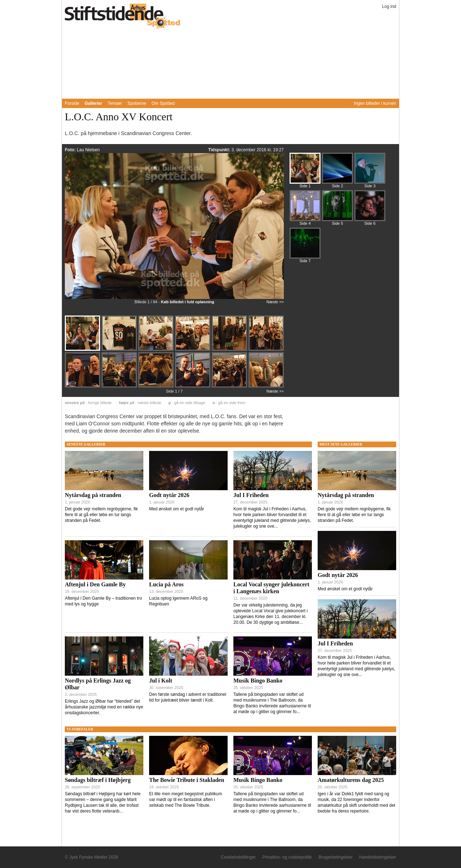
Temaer (115, 103)
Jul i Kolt (161, 681)
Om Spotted (163, 103)
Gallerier (93, 103)
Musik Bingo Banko (258, 681)
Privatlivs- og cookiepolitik (287, 857)
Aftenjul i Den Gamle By (95, 584)
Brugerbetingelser (335, 857)
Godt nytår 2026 (169, 495)
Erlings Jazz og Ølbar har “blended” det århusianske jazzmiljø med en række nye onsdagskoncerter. (104, 707)
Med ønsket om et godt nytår (177, 509)
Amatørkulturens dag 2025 (351, 780)
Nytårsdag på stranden (93, 495)
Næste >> (275, 302)
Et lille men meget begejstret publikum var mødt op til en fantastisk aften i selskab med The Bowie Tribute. (186, 800)
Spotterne (137, 103)
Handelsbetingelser (378, 857)
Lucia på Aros (166, 584)
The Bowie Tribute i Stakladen (187, 780)
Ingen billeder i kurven (375, 103)
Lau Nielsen (88, 150)
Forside (72, 103)
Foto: (71, 150)
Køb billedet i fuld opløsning (188, 302)
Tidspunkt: (220, 150)
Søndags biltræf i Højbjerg (98, 780)
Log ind (389, 6)
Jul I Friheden (251, 495)
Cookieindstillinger (238, 857)
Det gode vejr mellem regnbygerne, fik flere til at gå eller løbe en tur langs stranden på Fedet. (101, 515)
